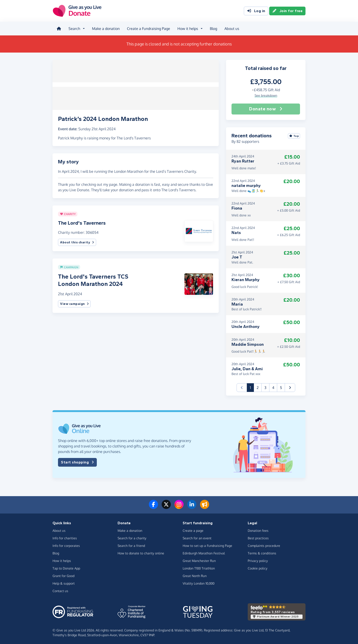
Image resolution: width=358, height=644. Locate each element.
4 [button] (273, 387)
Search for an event (197, 537)
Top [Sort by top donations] (294, 135)
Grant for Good (63, 575)
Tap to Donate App (66, 568)
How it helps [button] (187, 28)
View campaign (74, 302)
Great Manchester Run (199, 560)
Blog (213, 28)
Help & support (64, 583)
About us (231, 28)
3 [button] (265, 387)
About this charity (77, 241)
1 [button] (252, 387)
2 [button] (258, 387)
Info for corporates (66, 545)
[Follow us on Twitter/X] (166, 507)
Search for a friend (131, 545)
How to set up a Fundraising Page (207, 545)
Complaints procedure (264, 545)
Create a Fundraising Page (148, 28)
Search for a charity (132, 537)
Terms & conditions (262, 552)
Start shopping (77, 462)
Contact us (60, 590)
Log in (256, 11)
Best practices (258, 537)
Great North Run (195, 575)
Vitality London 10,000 (199, 583)
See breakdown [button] (266, 95)
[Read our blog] (205, 507)
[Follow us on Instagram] (179, 507)
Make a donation (105, 28)
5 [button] (281, 387)
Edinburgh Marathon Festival (204, 552)
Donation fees (258, 530)
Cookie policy (258, 568)
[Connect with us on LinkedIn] (192, 507)
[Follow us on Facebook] (153, 507)
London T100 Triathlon (199, 568)
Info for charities (65, 537)
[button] (199, 229)
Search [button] (74, 28)
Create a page (193, 530)
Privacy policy (258, 560)
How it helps (62, 560)
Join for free (287, 11)
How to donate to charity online (141, 552)
